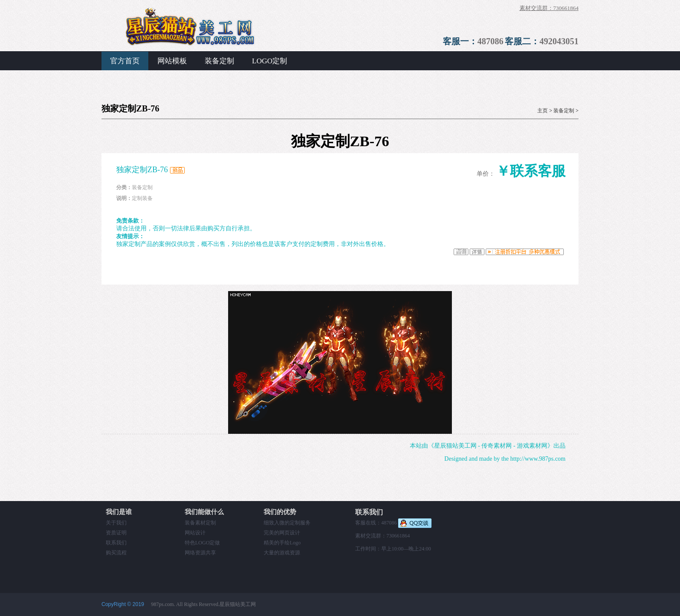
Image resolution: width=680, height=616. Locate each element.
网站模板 (172, 61)
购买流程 (116, 553)
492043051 (559, 41)
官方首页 (125, 61)
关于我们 (116, 523)
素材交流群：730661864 (549, 8)
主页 (543, 111)
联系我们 (116, 543)
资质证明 (116, 533)
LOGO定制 (270, 61)
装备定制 (219, 61)
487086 (490, 41)
